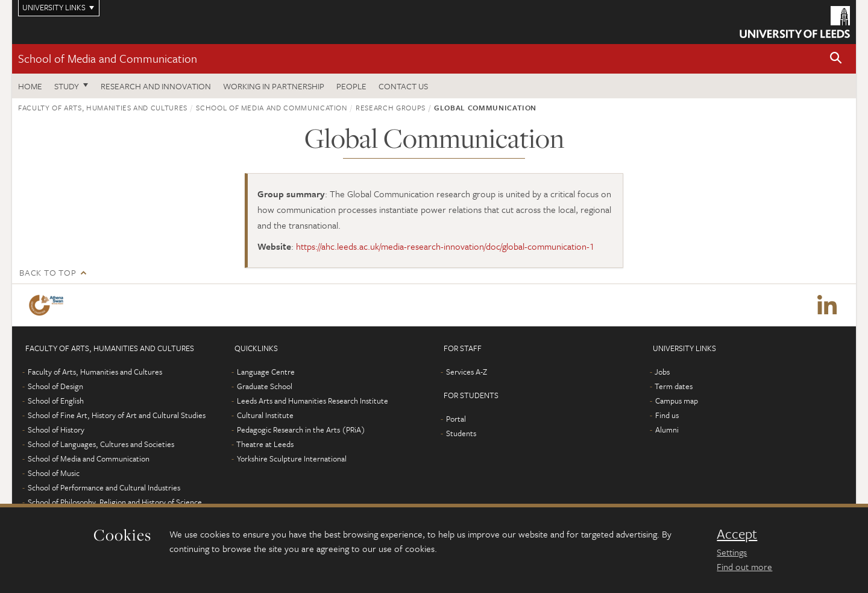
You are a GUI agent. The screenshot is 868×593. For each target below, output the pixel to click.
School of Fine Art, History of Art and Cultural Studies (117, 415)
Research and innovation (156, 86)
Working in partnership (274, 86)
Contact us (403, 86)
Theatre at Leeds (265, 444)
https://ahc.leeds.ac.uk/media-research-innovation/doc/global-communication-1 (445, 246)
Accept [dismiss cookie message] (737, 534)
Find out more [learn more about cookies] (744, 566)
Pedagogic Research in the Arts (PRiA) (301, 430)
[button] (836, 59)
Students (461, 433)
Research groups (391, 107)
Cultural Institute (265, 415)
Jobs (662, 372)
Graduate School (265, 386)
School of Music (54, 473)
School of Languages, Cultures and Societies (101, 444)
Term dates (674, 386)
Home (30, 86)
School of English (56, 401)
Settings (732, 552)
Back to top (48, 272)
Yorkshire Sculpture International (292, 458)
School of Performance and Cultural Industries (104, 487)
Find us (667, 415)
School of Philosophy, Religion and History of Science (115, 502)
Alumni (667, 430)
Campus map (677, 401)
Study (67, 86)
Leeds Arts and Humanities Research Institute (313, 401)
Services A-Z (467, 372)
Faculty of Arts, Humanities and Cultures (103, 107)
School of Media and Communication (108, 58)
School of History (56, 430)
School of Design (55, 386)
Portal (456, 419)
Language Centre (266, 372)
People (351, 86)
